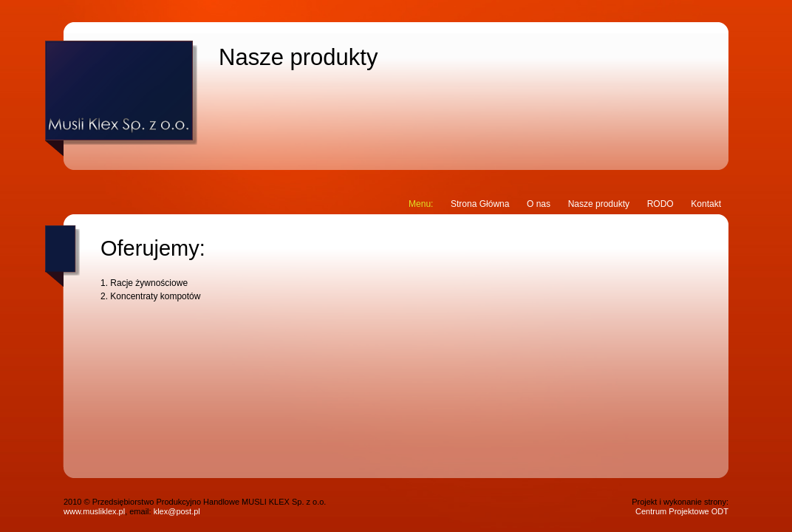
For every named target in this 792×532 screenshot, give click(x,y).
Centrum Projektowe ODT (682, 511)
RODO (660, 204)
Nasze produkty (599, 204)
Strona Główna (480, 204)
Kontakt (706, 204)
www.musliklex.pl (94, 511)
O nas (539, 204)
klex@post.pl (177, 511)
